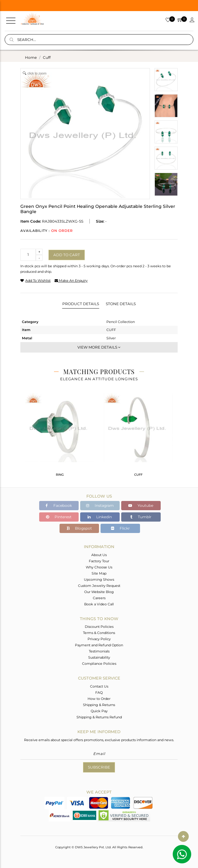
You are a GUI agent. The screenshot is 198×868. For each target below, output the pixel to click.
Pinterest (59, 517)
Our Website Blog (99, 592)
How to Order (99, 699)
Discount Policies (99, 627)
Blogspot (79, 528)
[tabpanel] (60, 437)
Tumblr (141, 517)
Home (31, 57)
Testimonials (99, 651)
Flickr (120, 528)
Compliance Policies (99, 664)
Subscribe (99, 767)
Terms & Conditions (99, 633)
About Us (99, 555)
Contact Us (99, 686)
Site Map (99, 573)
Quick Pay (99, 711)
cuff (47, 57)
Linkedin (100, 517)
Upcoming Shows (99, 579)
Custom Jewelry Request (99, 586)
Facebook (59, 505)
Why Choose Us (99, 567)
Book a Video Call (99, 604)
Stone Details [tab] (121, 304)
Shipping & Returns (99, 705)
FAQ (99, 692)
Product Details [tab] (81, 304)
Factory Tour (99, 561)
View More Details (99, 347)
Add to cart (67, 255)
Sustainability (99, 657)
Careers (99, 598)
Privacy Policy (99, 639)
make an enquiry (71, 281)
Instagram (100, 505)
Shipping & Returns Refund (99, 717)
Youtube (141, 505)
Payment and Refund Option (99, 645)
